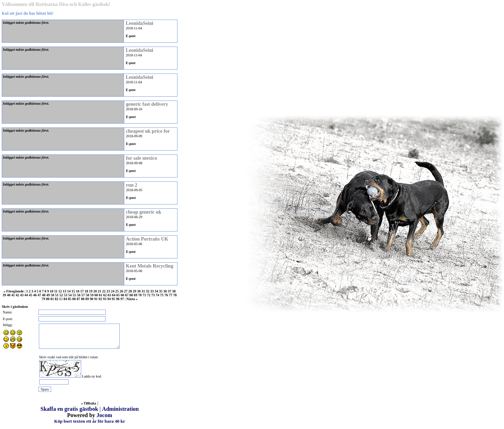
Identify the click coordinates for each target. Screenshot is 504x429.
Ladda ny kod (92, 376)
